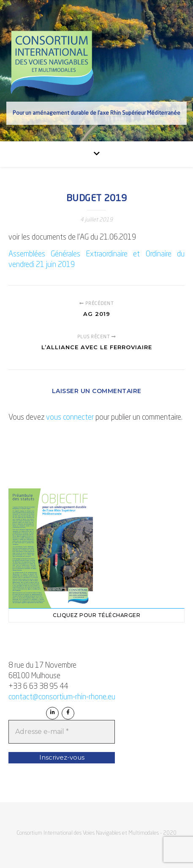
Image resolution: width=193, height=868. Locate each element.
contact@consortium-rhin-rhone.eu (62, 697)
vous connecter (70, 418)
